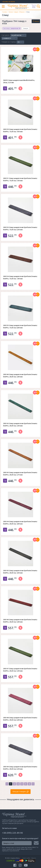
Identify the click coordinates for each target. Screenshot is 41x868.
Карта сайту (26, 858)
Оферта (33, 858)
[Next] (33, 784)
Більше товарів (19, 792)
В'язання (22, 12)
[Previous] (7, 784)
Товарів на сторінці (9, 42)
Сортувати (5, 35)
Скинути (26, 28)
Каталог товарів (13, 12)
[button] (18, 35)
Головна (4, 12)
